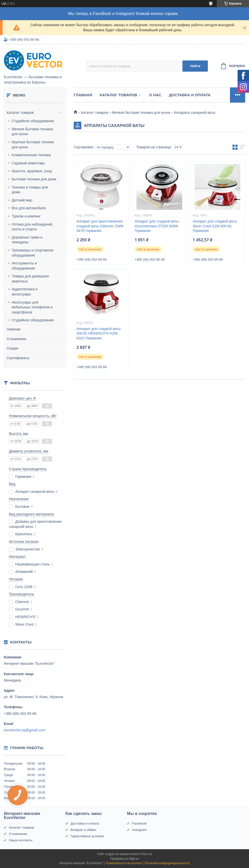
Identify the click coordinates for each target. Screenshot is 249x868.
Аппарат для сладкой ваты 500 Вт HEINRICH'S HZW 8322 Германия (99, 334)
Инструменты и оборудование (24, 266)
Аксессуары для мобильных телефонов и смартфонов (32, 307)
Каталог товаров (20, 113)
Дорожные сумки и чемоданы (27, 240)
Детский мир (22, 200)
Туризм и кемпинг (26, 216)
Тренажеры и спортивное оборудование (33, 253)
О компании (16, 339)
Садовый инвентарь (28, 163)
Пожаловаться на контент (124, 863)
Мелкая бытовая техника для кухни (32, 132)
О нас (155, 95)
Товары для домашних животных (30, 279)
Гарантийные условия (87, 836)
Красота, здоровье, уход (32, 171)
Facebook (139, 823)
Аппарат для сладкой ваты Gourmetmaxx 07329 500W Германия (157, 226)
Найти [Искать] (195, 66)
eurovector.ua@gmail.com (25, 730)
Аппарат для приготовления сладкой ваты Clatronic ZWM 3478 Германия (100, 226)
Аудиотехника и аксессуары (25, 292)
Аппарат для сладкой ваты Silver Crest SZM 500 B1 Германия (215, 226)
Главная (83, 95)
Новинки (14, 329)
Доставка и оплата (190, 95)
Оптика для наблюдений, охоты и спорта (32, 227)
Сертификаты (18, 358)
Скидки (12, 348)
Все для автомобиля (29, 208)
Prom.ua (146, 854)
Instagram (139, 830)
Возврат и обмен (83, 830)
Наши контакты (21, 840)
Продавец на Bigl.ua (124, 859)
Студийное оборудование (33, 121)
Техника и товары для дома (30, 190)
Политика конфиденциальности (167, 863)
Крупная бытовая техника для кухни (33, 145)
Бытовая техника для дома (34, 179)
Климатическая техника (31, 155)
